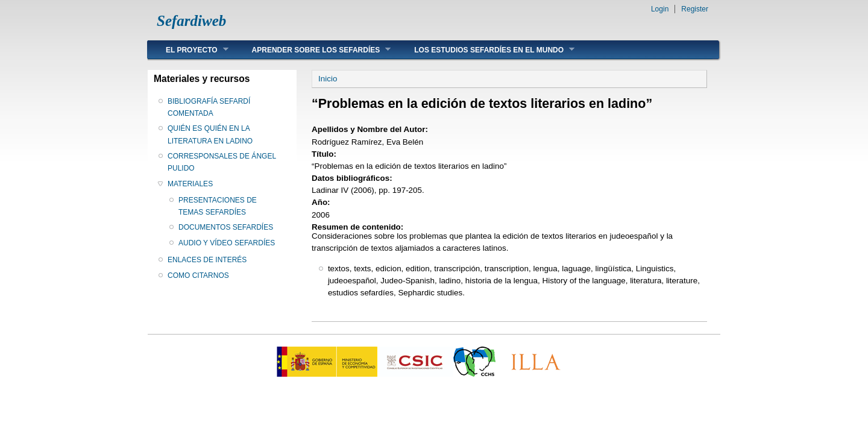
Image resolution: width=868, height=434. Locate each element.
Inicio (328, 79)
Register (695, 9)
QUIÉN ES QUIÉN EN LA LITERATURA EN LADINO (210, 134)
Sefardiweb (191, 21)
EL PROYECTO (188, 50)
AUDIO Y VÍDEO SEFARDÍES (227, 243)
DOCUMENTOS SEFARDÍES (226, 227)
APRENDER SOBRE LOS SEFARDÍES (313, 50)
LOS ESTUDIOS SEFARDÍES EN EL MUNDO (485, 50)
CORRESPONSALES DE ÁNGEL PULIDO (222, 162)
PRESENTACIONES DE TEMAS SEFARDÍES (218, 206)
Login (660, 9)
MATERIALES (190, 184)
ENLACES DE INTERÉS (207, 260)
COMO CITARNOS (198, 275)
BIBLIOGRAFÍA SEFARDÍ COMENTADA (209, 107)
